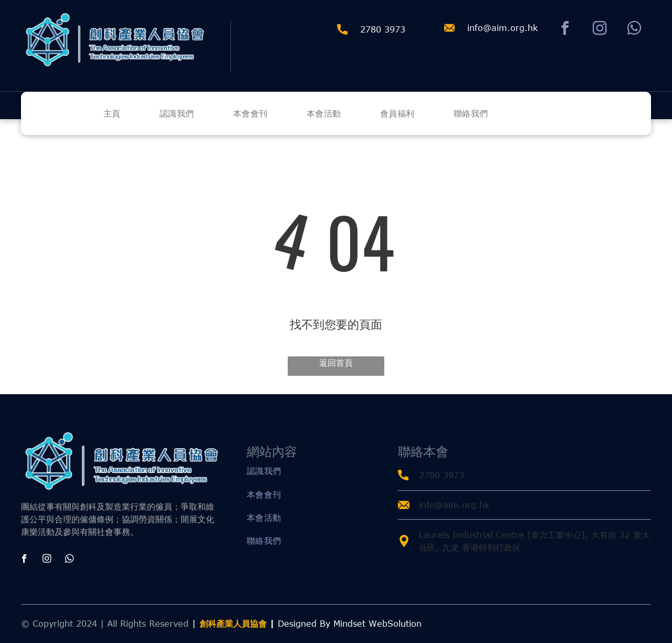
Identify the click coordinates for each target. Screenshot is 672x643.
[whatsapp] (634, 30)
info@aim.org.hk (502, 28)
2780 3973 (442, 475)
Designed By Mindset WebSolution (350, 624)
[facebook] (565, 30)
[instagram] (600, 30)
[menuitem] (130, 113)
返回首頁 (336, 363)
